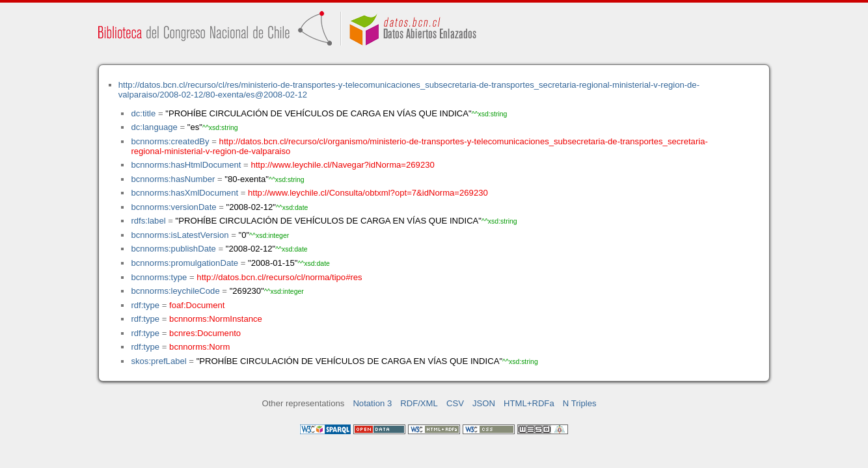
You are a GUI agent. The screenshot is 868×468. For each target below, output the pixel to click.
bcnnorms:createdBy (170, 141)
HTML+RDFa (529, 403)
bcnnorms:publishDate (173, 249)
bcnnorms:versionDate (173, 207)
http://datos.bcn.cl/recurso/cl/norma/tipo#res (279, 277)
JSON (484, 403)
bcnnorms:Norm (199, 347)
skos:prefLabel (158, 361)
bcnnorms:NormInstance (216, 319)
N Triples (580, 403)
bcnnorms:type (159, 277)
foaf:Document (197, 305)
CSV (455, 403)
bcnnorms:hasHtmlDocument (186, 165)
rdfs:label (148, 221)
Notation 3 (372, 403)
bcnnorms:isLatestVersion (180, 235)
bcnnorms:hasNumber (173, 179)
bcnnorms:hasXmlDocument (184, 193)
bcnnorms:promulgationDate (184, 263)
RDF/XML (419, 403)
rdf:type (145, 305)
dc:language (154, 127)
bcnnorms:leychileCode (175, 291)
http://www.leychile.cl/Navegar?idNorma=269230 (342, 165)
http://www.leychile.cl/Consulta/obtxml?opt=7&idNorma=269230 (368, 193)
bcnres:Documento (205, 333)
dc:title (143, 113)
